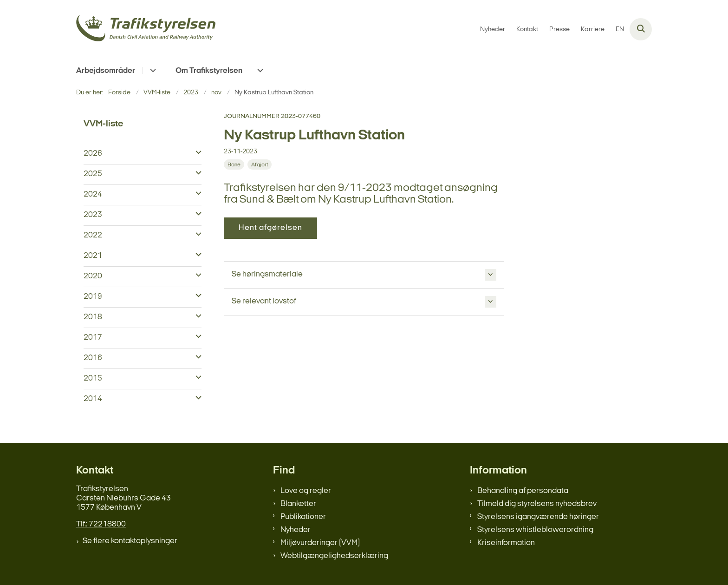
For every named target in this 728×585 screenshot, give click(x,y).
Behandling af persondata (523, 491)
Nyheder (296, 530)
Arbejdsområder (106, 71)
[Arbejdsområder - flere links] (152, 70)
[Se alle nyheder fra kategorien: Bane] (235, 165)
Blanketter (298, 504)
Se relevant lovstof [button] (264, 301)
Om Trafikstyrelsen (209, 71)
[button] (196, 153)
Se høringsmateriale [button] (267, 274)
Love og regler (306, 491)
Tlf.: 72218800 (101, 524)
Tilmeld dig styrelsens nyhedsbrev (537, 504)
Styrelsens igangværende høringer (538, 517)
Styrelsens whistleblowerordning (535, 530)
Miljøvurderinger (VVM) (320, 543)
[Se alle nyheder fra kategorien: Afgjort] (260, 165)
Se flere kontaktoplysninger (130, 541)
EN (620, 30)
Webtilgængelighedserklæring (334, 556)
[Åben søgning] (641, 29)
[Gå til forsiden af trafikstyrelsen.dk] (146, 30)
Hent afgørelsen (270, 228)
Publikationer (303, 517)
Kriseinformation (506, 543)
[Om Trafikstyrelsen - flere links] (259, 70)
